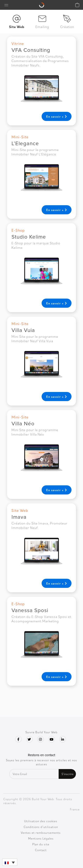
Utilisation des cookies (41, 821)
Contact (41, 850)
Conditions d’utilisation (41, 827)
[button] (10, 862)
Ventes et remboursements (41, 833)
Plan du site (41, 844)
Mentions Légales (41, 838)
